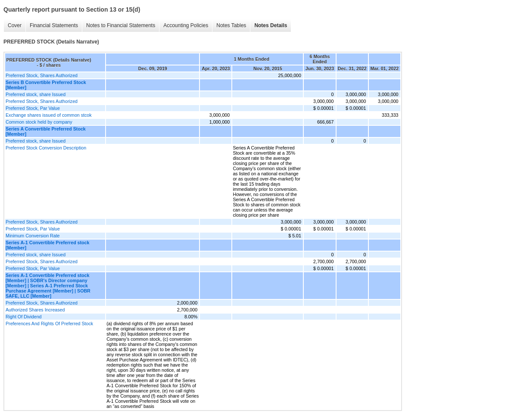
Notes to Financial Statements (121, 25)
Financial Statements (54, 25)
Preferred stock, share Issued (36, 94)
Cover (15, 25)
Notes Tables (231, 25)
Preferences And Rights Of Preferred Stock (49, 324)
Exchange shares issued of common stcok (49, 115)
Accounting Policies (186, 25)
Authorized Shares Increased (35, 310)
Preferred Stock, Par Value (33, 108)
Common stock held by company (39, 122)
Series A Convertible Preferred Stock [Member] (46, 131)
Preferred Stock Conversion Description (46, 148)
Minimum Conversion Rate (33, 236)
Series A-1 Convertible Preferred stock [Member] (47, 245)
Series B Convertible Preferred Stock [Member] (46, 85)
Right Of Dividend (24, 317)
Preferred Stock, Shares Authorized (42, 75)
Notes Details (271, 25)
